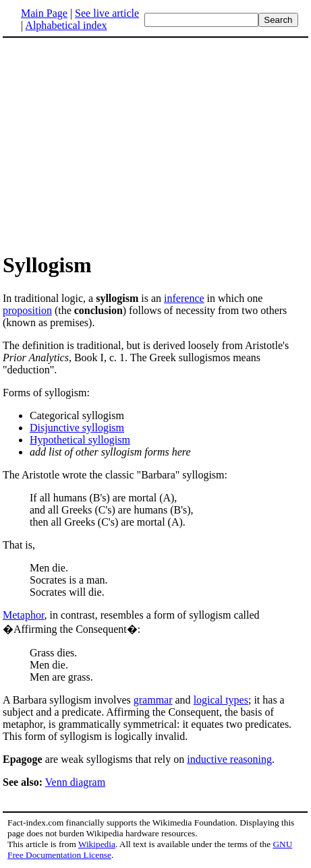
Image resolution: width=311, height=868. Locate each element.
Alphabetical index (66, 25)
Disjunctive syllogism (77, 428)
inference (184, 298)
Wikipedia (97, 844)
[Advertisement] (116, 144)
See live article (107, 13)
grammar (153, 700)
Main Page (44, 13)
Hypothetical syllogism (80, 440)
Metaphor (24, 615)
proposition (27, 310)
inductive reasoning (229, 759)
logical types (221, 700)
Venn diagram (75, 782)
